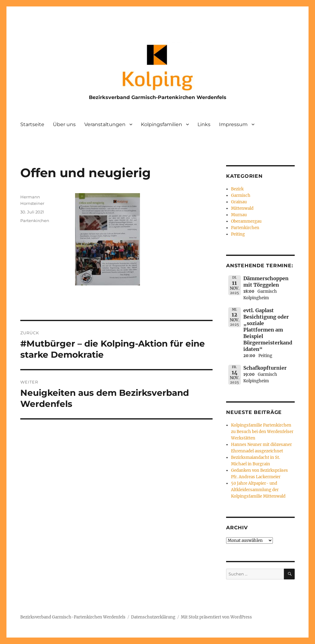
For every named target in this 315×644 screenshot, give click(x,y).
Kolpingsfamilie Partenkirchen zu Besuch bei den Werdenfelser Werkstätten (262, 432)
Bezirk (237, 189)
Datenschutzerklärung (153, 617)
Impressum (233, 124)
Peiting (238, 234)
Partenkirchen (35, 221)
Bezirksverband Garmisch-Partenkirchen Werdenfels (158, 97)
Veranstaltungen (105, 124)
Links (204, 124)
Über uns (64, 124)
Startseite (32, 124)
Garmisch (241, 195)
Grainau (239, 202)
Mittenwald (242, 208)
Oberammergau (246, 221)
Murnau (239, 215)
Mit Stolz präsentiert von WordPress (216, 617)
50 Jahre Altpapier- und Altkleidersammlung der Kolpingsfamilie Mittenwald (258, 490)
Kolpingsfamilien (161, 124)
